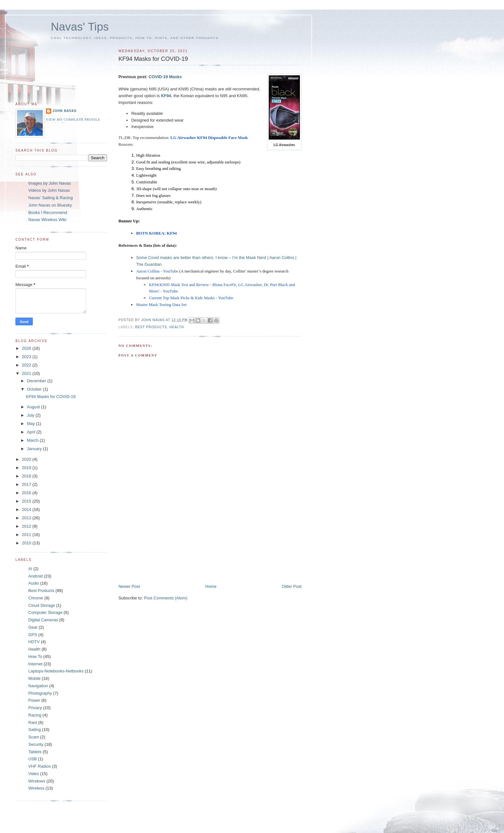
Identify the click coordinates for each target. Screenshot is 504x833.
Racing (35, 715)
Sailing (35, 730)
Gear (33, 627)
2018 (27, 476)
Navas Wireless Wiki (47, 220)
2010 (27, 543)
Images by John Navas (50, 183)
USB (33, 759)
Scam (34, 737)
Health (177, 327)
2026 (27, 348)
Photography (40, 693)
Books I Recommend (48, 213)
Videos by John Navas (49, 190)
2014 (27, 509)
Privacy (35, 708)
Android (36, 576)
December (37, 381)
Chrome (36, 598)
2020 (27, 459)
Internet (35, 664)
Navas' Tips (80, 27)
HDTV (34, 642)
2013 (27, 518)
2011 (27, 535)
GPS (33, 635)
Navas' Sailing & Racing (50, 198)
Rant (33, 722)
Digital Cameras (43, 620)
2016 (27, 493)
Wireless (36, 788)
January (35, 449)
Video (34, 774)
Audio (34, 583)
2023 (27, 357)
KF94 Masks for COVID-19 (51, 397)
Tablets (35, 752)
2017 (27, 484)
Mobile (34, 678)
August (34, 407)
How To (35, 657)
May (32, 424)
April (32, 432)
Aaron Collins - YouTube (157, 271)
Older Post (292, 586)
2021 (27, 373)
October (35, 389)
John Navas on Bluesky (50, 205)
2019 (27, 468)
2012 (27, 526)
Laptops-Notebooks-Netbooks (56, 671)
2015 (27, 501)
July (31, 415)
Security (36, 744)
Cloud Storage (42, 605)
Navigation (38, 686)
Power (34, 700)
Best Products (151, 327)
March (33, 440)
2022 (27, 365)
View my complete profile (73, 120)
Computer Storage (45, 612)
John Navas (64, 111)
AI (30, 569)
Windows (37, 781)
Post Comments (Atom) (166, 598)
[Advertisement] (166, 539)
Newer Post (129, 586)
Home (211, 586)
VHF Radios (40, 766)
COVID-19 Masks (165, 77)
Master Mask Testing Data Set (161, 305)
